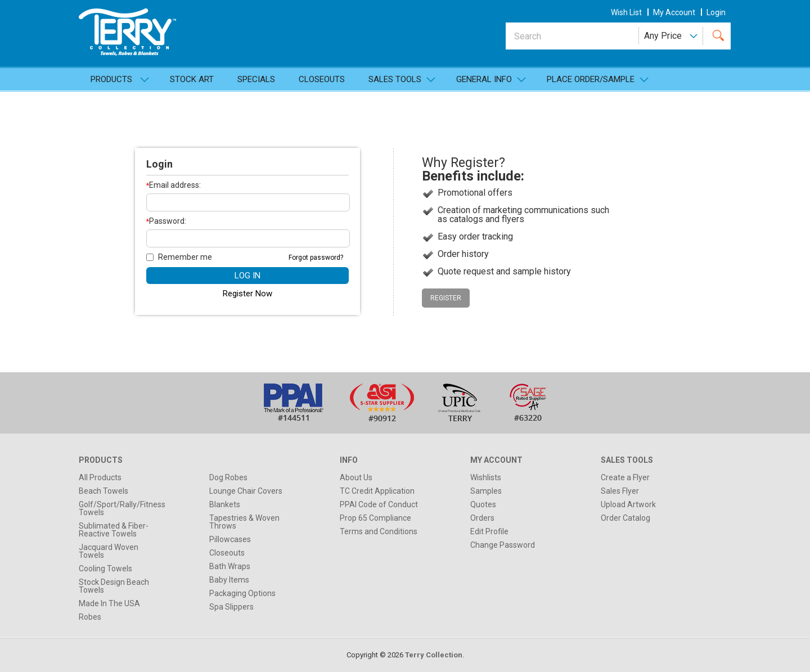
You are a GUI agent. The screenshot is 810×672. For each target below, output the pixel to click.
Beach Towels (103, 491)
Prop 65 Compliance (375, 518)
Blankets (225, 504)
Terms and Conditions (379, 531)
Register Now (247, 294)
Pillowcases (230, 539)
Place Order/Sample (591, 79)
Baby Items (229, 580)
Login (716, 12)
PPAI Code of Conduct (379, 504)
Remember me (179, 257)
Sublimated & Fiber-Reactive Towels (114, 530)
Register (446, 298)
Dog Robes (228, 477)
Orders (482, 518)
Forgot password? (316, 258)
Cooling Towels (105, 569)
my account (674, 12)
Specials (256, 79)
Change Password (503, 545)
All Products (100, 477)
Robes (90, 617)
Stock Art (192, 79)
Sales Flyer (620, 491)
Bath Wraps (230, 566)
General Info (484, 79)
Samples (486, 491)
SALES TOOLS (395, 79)
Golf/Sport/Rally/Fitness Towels (122, 508)
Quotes (483, 504)
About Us (356, 477)
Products (111, 79)
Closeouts (322, 79)
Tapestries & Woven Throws (244, 522)
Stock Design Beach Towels (114, 586)
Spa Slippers (231, 607)
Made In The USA (109, 603)
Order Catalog (625, 518)
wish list (626, 12)
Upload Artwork (628, 504)
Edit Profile (489, 531)
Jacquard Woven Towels (109, 551)
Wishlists (486, 477)
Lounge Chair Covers (246, 491)
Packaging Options (242, 593)
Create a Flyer (625, 477)
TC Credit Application (377, 491)
